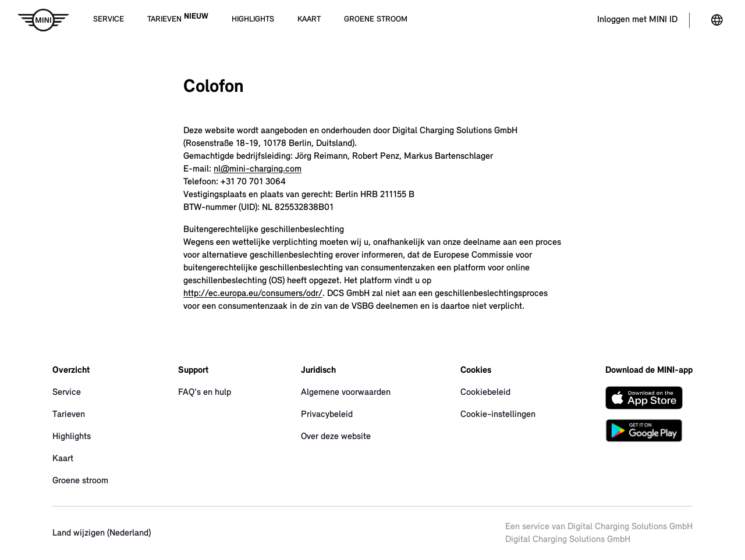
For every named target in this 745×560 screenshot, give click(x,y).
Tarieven (69, 415)
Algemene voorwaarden (346, 393)
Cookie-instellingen (498, 415)
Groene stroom (80, 481)
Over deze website (336, 437)
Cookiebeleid (485, 393)
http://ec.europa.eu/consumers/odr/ (253, 294)
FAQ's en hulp (205, 393)
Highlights (72, 437)
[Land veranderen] (717, 20)
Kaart (63, 459)
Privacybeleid (327, 415)
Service (67, 393)
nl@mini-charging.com (258, 169)
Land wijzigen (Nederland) (102, 533)
